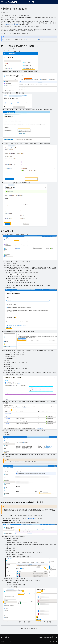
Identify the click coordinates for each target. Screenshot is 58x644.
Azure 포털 (29, 518)
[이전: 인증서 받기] (6, 637)
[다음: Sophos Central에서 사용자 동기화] (47, 637)
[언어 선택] (33, 2)
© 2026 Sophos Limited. (6, 642)
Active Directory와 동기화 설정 (12, 24)
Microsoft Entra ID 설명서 (32, 40)
